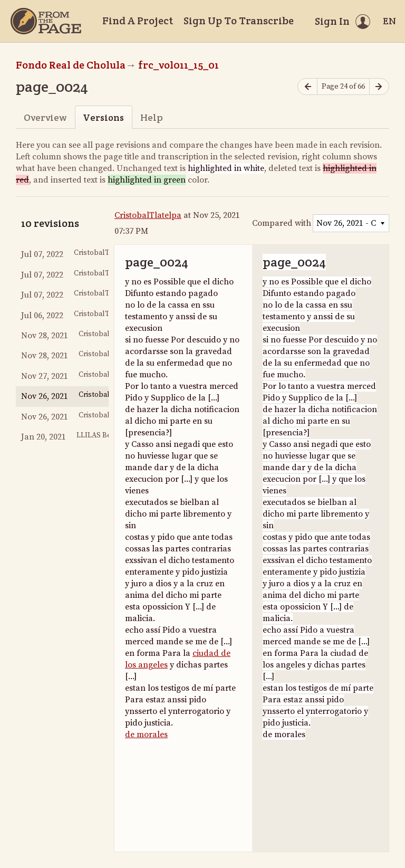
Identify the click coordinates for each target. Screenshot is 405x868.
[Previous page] (307, 87)
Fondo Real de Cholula (71, 65)
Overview (45, 117)
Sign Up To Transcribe (239, 21)
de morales (146, 735)
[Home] (46, 21)
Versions (103, 117)
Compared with (282, 223)
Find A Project (138, 21)
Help (152, 117)
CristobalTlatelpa (148, 215)
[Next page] (379, 87)
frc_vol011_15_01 (179, 65)
